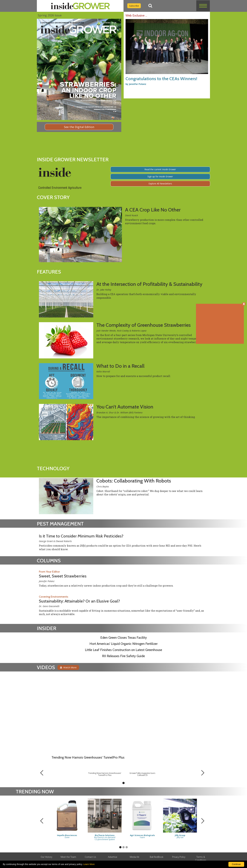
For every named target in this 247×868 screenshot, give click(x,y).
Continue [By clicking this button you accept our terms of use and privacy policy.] (236, 864)
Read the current (160, 169)
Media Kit (135, 857)
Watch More (68, 667)
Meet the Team (68, 857)
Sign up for (160, 176)
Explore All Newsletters (160, 184)
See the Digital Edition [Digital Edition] (79, 127)
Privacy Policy (179, 857)
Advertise (113, 857)
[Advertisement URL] (133, 95)
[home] (80, 6)
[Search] (150, 6)
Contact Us (90, 857)
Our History (46, 857)
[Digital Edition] (79, 69)
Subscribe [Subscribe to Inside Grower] (134, 6)
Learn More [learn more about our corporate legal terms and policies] (89, 864)
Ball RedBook (157, 857)
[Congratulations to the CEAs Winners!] (167, 49)
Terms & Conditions (201, 858)
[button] (203, 6)
